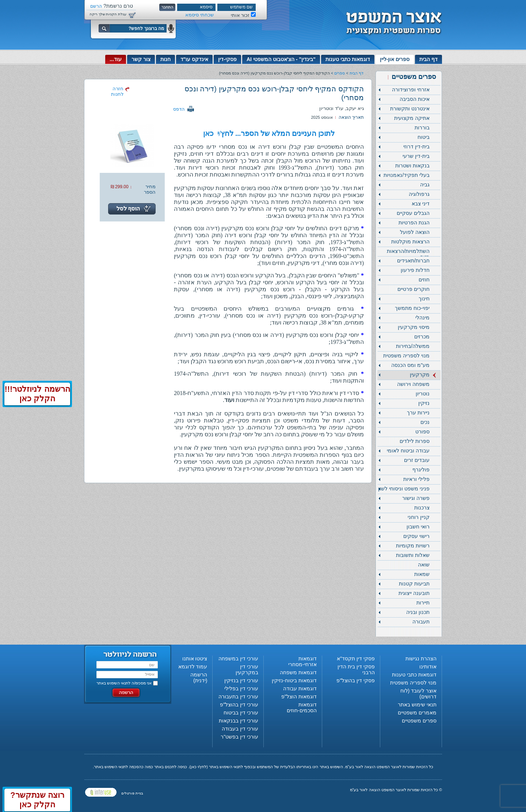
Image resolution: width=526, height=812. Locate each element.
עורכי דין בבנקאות (239, 721)
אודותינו (428, 667)
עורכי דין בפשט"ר (239, 737)
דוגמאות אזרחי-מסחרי (302, 661)
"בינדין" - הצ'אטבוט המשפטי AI (281, 59)
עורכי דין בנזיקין (241, 680)
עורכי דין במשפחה (238, 659)
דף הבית (428, 59)
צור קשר (141, 59)
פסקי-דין (227, 59)
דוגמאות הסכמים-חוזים (302, 707)
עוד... (116, 59)
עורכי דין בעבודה (240, 729)
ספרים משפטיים (419, 721)
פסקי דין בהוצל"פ (356, 680)
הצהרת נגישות (421, 659)
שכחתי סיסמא (199, 15)
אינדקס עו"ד (195, 59)
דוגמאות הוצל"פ (299, 697)
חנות (165, 59)
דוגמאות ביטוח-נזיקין (294, 680)
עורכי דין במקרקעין (247, 669)
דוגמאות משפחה (298, 672)
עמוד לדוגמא (193, 667)
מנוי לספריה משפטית (413, 683)
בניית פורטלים (132, 793)
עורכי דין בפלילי (241, 688)
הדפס (179, 109)
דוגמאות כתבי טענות (348, 59)
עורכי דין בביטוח (241, 713)
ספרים (340, 73)
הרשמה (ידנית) (199, 678)
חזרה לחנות (117, 91)
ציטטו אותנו (195, 659)
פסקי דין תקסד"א (356, 659)
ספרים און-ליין (395, 59)
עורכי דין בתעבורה (238, 697)
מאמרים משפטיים (417, 713)
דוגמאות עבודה (300, 688)
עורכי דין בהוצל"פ (239, 705)
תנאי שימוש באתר (417, 705)
